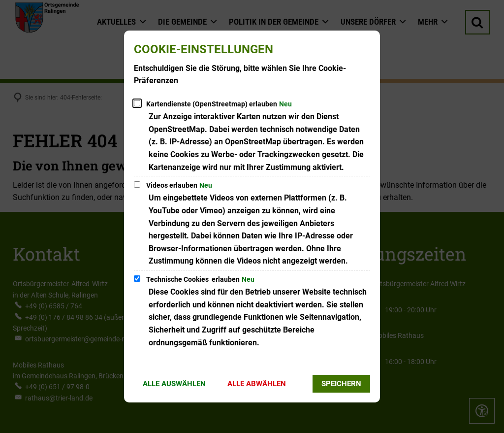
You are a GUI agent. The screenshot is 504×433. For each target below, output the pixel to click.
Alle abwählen (257, 384)
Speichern (341, 384)
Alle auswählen (174, 384)
